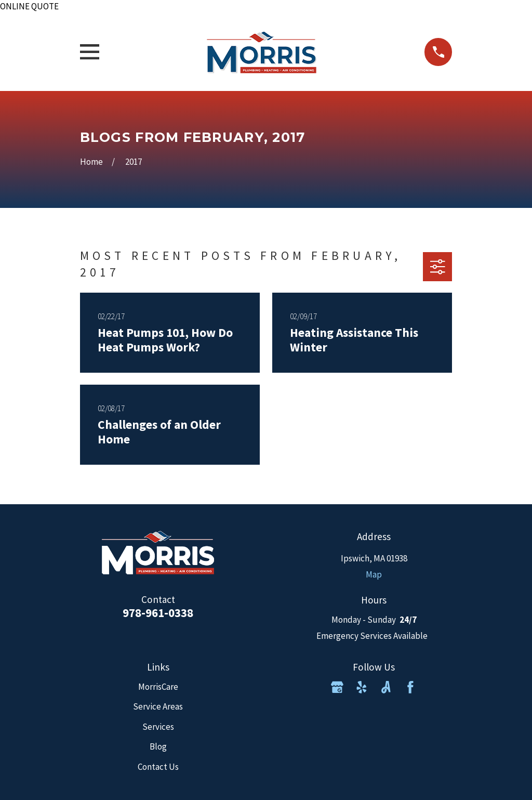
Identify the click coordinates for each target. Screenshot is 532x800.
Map (374, 574)
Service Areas (158, 706)
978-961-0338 (158, 613)
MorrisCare (158, 687)
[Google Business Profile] (337, 687)
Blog (158, 746)
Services (158, 727)
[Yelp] (362, 687)
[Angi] (386, 687)
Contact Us (158, 767)
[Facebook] (410, 687)
